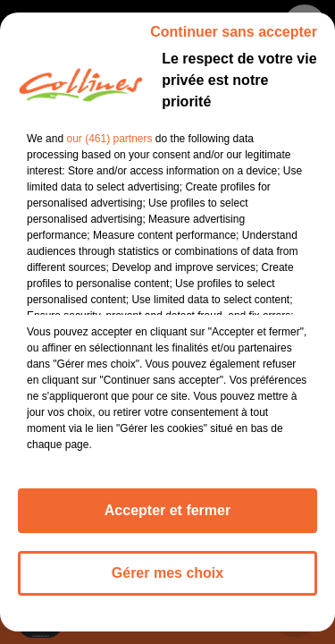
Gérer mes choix (167, 584)
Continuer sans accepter (234, 42)
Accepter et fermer (167, 521)
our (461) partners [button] (109, 149)
